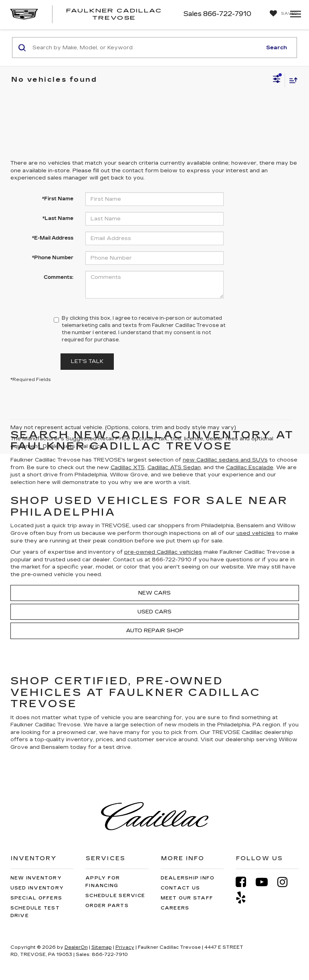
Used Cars (154, 612)
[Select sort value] (291, 80)
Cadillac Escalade (250, 468)
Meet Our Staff (187, 898)
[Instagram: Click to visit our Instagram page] (287, 882)
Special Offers (36, 898)
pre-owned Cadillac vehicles (163, 552)
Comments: (59, 277)
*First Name (58, 199)
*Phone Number (53, 258)
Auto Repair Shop (155, 631)
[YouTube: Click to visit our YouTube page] (266, 882)
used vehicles (255, 533)
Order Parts (107, 906)
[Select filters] (277, 80)
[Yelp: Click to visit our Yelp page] (245, 898)
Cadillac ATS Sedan (174, 468)
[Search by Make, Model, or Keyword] (146, 48)
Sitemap (102, 947)
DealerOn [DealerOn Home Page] (76, 947)
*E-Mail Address (53, 238)
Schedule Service (115, 896)
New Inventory (36, 878)
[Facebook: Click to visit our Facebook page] (245, 882)
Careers (175, 908)
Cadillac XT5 (128, 468)
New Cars (154, 593)
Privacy (125, 947)
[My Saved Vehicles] (282, 14)
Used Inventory (37, 888)
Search (277, 47)
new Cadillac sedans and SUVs (225, 460)
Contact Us (181, 888)
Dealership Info (188, 878)
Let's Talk (87, 361)
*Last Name (58, 218)
